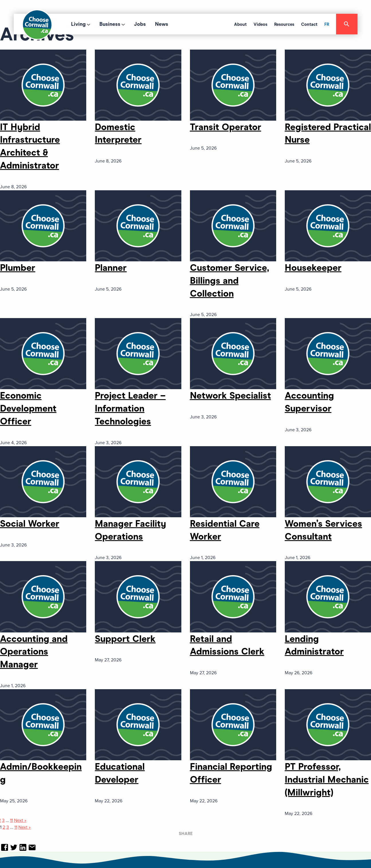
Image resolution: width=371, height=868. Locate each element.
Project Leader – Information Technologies (130, 408)
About (240, 24)
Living (78, 24)
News (162, 24)
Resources (284, 24)
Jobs (140, 24)
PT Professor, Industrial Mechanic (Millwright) (327, 779)
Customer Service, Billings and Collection (229, 281)
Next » (20, 820)
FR (327, 24)
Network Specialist (230, 395)
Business (110, 24)
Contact (309, 24)
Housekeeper (313, 268)
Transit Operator (226, 127)
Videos (260, 24)
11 (11, 820)
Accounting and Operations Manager (34, 652)
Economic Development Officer (28, 408)
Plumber (18, 268)
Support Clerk (125, 639)
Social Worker (30, 524)
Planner (111, 268)
